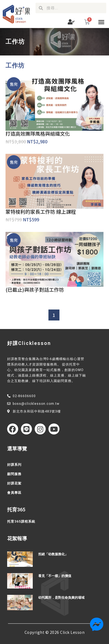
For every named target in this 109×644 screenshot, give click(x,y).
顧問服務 (14, 474)
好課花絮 (14, 483)
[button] (101, 22)
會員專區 (14, 493)
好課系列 (14, 465)
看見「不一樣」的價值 (55, 576)
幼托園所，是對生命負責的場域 (61, 598)
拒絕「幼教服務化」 (53, 554)
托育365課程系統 (21, 522)
